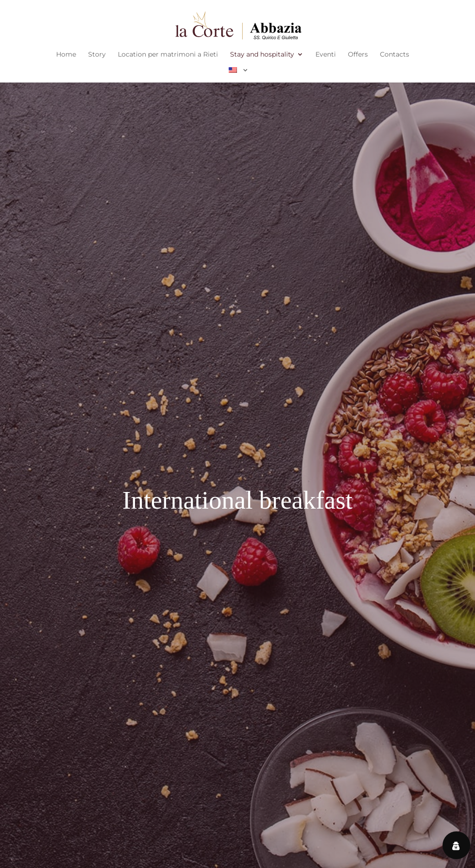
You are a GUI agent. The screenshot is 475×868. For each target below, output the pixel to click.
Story (97, 55)
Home (66, 55)
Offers (358, 55)
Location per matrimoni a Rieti (168, 55)
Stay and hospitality (262, 55)
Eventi (326, 55)
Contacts (395, 55)
